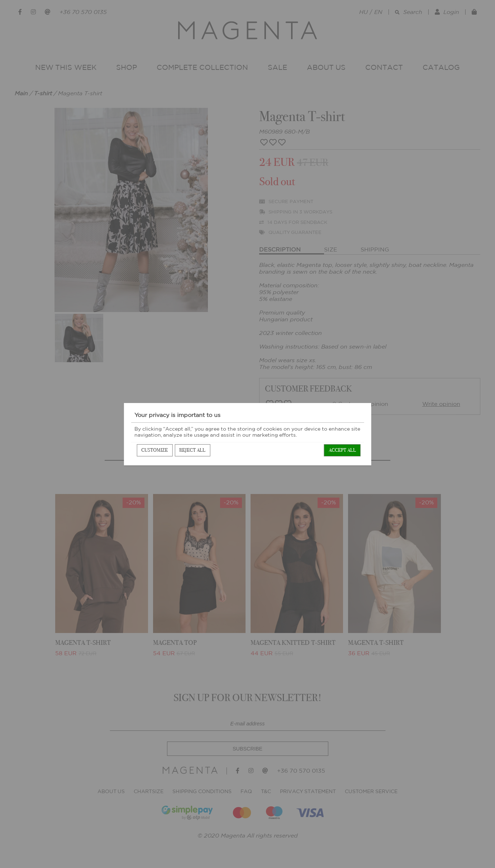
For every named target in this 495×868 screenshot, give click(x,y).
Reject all (192, 450)
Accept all (342, 450)
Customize (154, 450)
